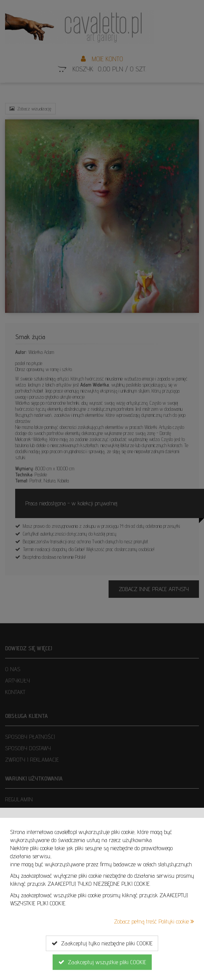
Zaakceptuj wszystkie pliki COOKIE (102, 962)
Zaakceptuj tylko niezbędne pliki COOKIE (102, 943)
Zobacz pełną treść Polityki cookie (154, 921)
